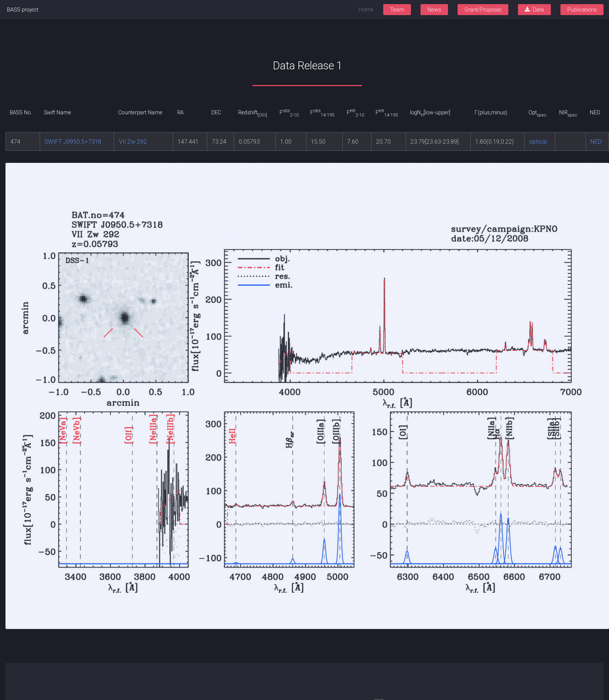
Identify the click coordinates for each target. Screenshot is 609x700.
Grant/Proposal (483, 10)
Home (366, 10)
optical (538, 142)
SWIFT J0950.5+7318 (73, 142)
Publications (582, 10)
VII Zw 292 (133, 142)
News (434, 10)
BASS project (23, 10)
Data (538, 10)
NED (596, 142)
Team (397, 10)
